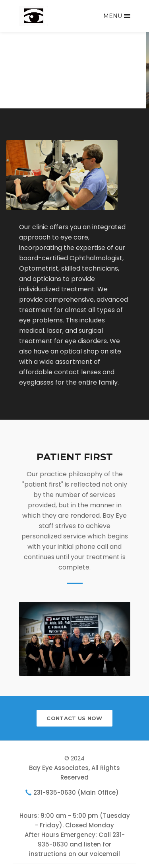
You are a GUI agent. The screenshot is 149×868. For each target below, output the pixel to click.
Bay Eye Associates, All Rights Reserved (74, 773)
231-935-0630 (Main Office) (76, 792)
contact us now (74, 718)
